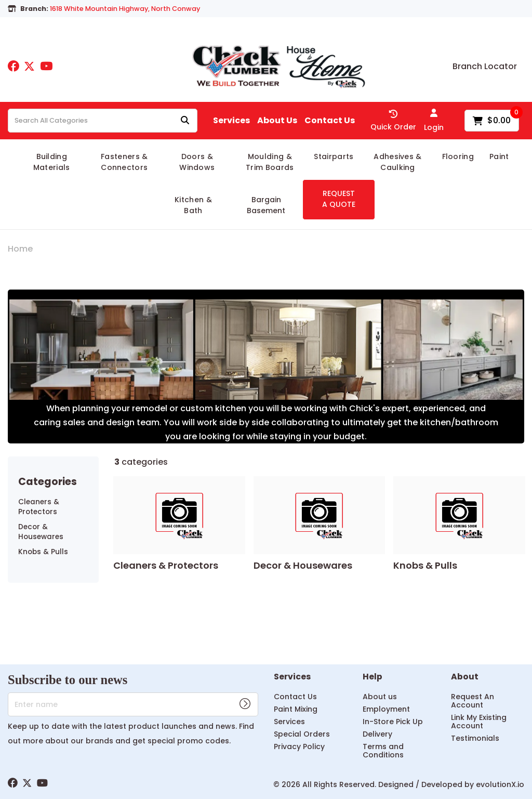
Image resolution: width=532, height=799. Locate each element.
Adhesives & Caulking (398, 162)
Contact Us (330, 121)
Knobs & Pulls (43, 552)
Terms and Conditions (383, 751)
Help (373, 677)
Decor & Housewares (41, 532)
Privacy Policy (299, 746)
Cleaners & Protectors (39, 507)
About (465, 677)
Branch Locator (485, 67)
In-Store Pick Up (393, 722)
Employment (386, 709)
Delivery (377, 734)
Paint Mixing (296, 709)
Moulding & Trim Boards (270, 162)
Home (20, 249)
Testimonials (475, 738)
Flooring (458, 156)
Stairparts (334, 156)
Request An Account (473, 701)
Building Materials (52, 162)
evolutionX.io (500, 784)
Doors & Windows (197, 162)
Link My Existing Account (479, 722)
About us (380, 697)
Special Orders (302, 734)
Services (231, 121)
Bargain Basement (266, 205)
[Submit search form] (185, 121)
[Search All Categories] (103, 121)
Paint (499, 156)
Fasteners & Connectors (124, 162)
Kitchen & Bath (193, 205)
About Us (277, 121)
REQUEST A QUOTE (339, 199)
